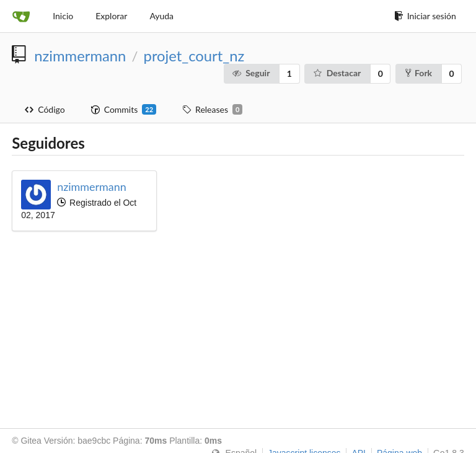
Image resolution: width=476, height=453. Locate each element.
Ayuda (161, 16)
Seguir (251, 73)
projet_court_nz (194, 56)
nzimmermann (80, 56)
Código (45, 109)
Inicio (63, 16)
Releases (212, 110)
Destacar (337, 73)
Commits (124, 110)
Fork (419, 73)
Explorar (111, 16)
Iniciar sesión (425, 16)
